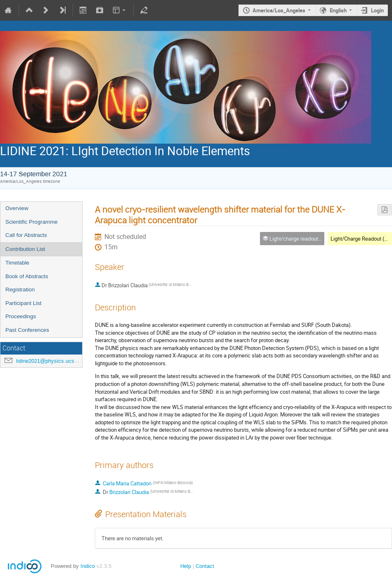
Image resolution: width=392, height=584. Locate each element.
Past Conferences (27, 330)
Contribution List (25, 249)
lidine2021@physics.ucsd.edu (52, 361)
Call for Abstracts (26, 235)
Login (377, 10)
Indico (88, 566)
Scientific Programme (32, 222)
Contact (205, 566)
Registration (20, 290)
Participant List (23, 303)
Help (186, 566)
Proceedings (21, 316)
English (338, 10)
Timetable (17, 263)
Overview (17, 208)
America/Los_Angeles (279, 10)
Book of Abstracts (27, 276)
